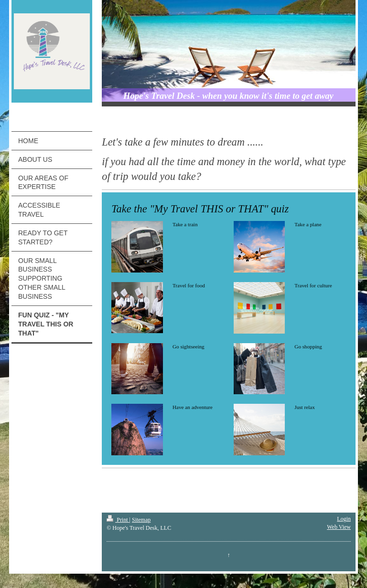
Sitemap (141, 520)
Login (344, 519)
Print (118, 520)
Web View (339, 527)
